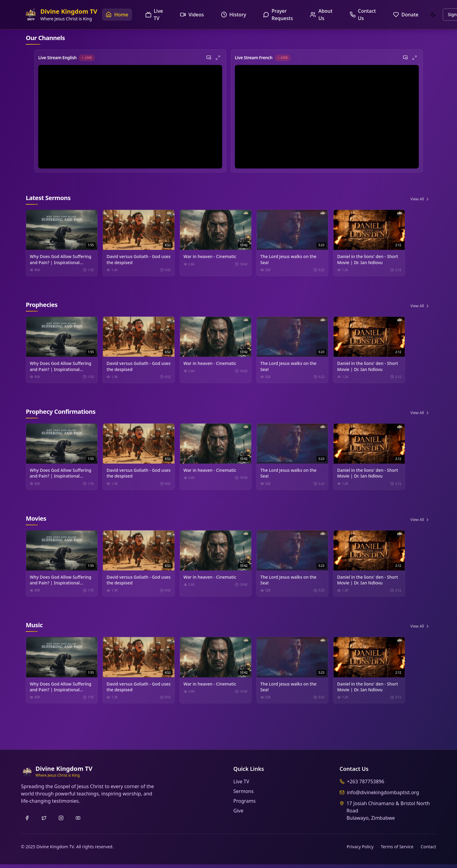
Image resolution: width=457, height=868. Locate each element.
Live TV (241, 785)
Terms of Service (397, 850)
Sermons (244, 795)
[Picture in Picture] (209, 58)
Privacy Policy (360, 850)
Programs (244, 805)
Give (238, 814)
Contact (428, 850)
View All (420, 200)
